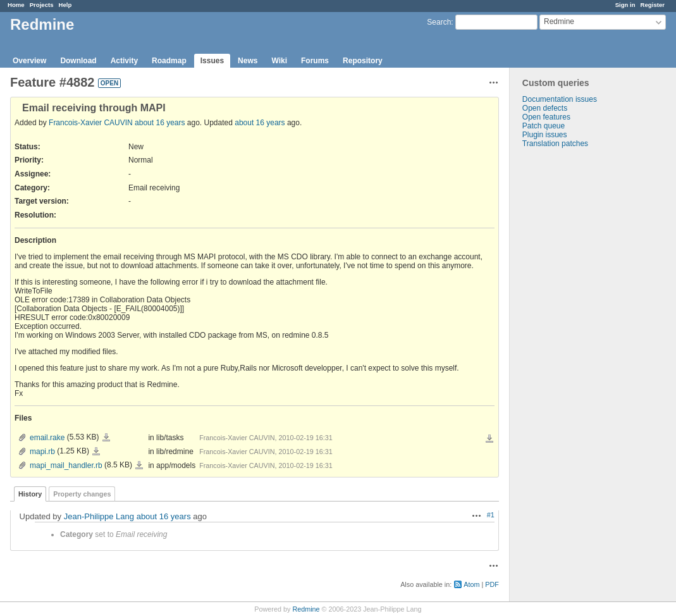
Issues (212, 61)
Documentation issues (560, 99)
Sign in (625, 5)
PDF (492, 584)
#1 (491, 515)
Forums (315, 61)
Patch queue (544, 126)
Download (78, 61)
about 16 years (160, 123)
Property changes (82, 494)
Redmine (306, 609)
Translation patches (555, 144)
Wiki (279, 61)
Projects (42, 5)
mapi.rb (42, 452)
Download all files (489, 439)
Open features (546, 117)
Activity (124, 61)
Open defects (545, 108)
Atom (471, 584)
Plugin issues (545, 135)
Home (16, 5)
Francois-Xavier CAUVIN (91, 123)
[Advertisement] (573, 347)
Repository (363, 61)
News (248, 61)
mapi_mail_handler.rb (66, 465)
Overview (29, 61)
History (30, 494)
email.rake (47, 438)
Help (65, 5)
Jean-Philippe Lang (99, 516)
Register (653, 5)
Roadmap (169, 61)
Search (439, 22)
